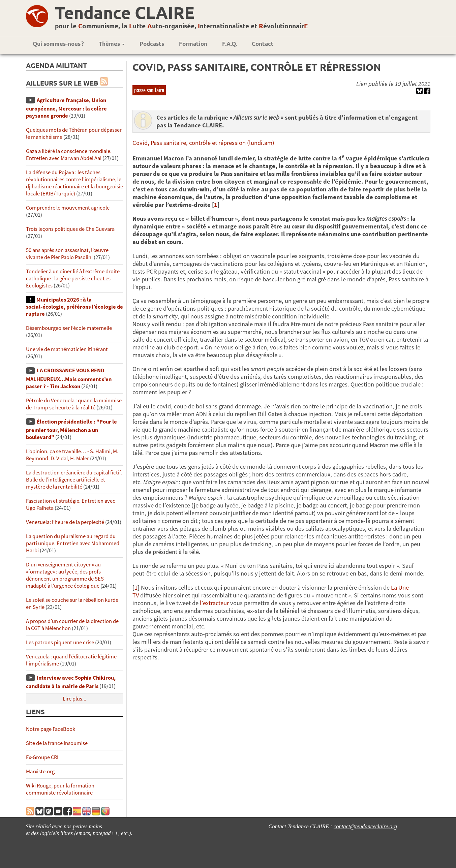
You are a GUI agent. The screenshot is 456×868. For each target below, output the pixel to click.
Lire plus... (74, 699)
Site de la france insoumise (57, 743)
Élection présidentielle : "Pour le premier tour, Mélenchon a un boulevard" (71, 429)
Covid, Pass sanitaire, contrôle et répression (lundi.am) (203, 143)
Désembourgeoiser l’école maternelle (69, 328)
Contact (263, 44)
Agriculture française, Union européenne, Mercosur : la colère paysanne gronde (66, 108)
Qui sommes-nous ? (58, 44)
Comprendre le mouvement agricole (68, 208)
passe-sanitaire (149, 90)
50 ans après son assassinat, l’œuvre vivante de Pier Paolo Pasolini (67, 254)
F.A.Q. (230, 44)
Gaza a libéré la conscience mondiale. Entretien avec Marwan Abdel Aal (69, 155)
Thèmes (112, 44)
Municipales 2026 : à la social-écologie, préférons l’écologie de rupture (74, 307)
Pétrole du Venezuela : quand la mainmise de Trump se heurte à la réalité (74, 404)
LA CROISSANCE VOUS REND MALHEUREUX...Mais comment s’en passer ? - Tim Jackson (69, 378)
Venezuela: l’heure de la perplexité (65, 522)
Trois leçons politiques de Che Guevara (70, 229)
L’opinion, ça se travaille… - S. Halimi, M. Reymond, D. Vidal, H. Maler (72, 455)
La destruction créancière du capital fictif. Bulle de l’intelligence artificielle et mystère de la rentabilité (74, 480)
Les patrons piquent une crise (60, 642)
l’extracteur (214, 603)
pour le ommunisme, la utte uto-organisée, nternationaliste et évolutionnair (181, 26)
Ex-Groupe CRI (42, 757)
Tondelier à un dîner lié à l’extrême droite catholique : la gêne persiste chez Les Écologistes (73, 278)
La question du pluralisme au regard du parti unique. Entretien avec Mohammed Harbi (73, 543)
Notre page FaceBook (51, 729)
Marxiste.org (40, 771)
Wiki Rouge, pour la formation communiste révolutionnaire (60, 789)
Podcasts (152, 44)
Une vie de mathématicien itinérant (67, 349)
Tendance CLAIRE (125, 12)
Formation (193, 44)
